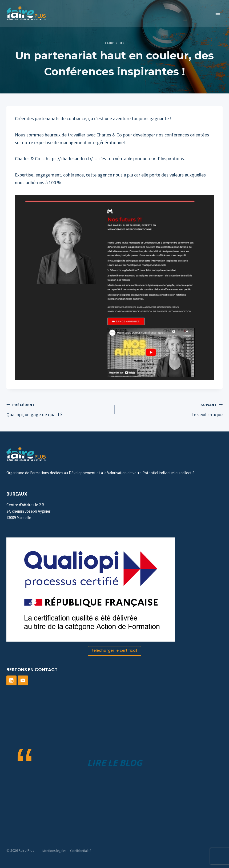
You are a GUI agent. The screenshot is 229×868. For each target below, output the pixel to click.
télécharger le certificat (115, 651)
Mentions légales (54, 851)
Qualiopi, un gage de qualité (58, 409)
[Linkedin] (11, 681)
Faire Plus (114, 43)
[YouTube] (23, 681)
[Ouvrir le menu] (218, 13)
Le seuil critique (171, 409)
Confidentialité (81, 851)
